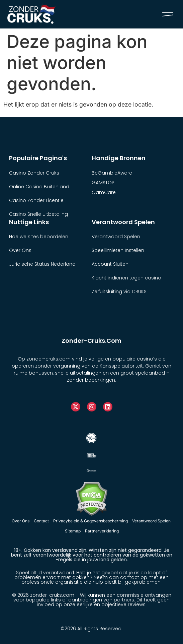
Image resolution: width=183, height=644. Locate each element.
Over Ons (21, 521)
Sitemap (73, 531)
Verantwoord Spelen (151, 521)
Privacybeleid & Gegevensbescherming (90, 521)
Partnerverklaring (102, 531)
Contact (41, 521)
